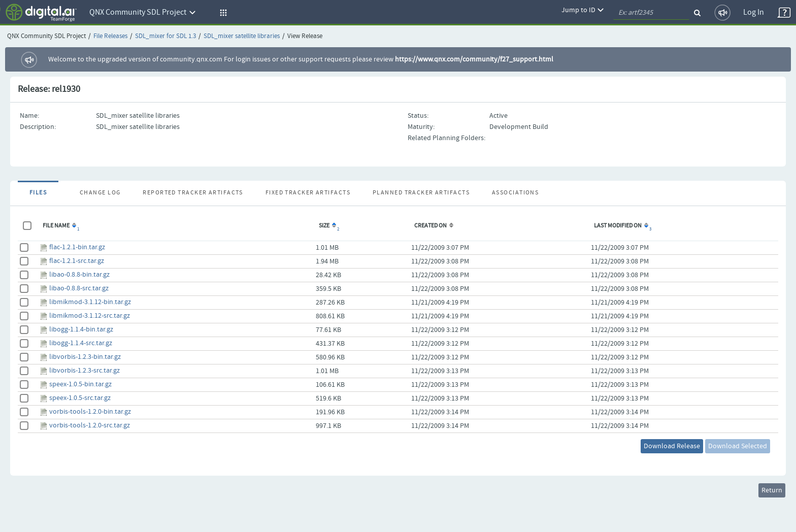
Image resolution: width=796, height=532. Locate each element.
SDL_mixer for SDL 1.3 (165, 36)
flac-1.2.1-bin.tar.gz (77, 247)
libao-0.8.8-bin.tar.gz (79, 275)
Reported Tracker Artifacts (193, 193)
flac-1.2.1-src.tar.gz (77, 261)
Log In (754, 12)
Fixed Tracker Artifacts (308, 193)
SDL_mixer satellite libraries (242, 36)
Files (38, 193)
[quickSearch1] (651, 13)
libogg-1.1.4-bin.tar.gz (81, 329)
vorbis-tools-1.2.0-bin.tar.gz (90, 412)
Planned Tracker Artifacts (421, 193)
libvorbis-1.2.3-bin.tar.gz (85, 357)
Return (772, 490)
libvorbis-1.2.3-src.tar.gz (85, 371)
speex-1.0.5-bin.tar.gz (80, 384)
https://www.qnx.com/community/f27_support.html (474, 59)
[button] (222, 13)
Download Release (672, 446)
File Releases (110, 36)
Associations (515, 193)
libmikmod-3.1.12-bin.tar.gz (90, 302)
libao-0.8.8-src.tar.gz (79, 288)
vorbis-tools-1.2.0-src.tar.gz (90, 425)
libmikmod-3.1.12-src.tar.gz (90, 316)
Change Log (100, 193)
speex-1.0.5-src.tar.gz (80, 398)
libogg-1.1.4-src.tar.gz (81, 343)
